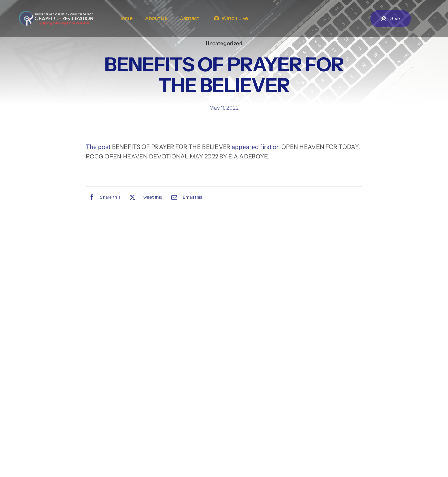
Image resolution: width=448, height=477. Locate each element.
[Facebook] (103, 198)
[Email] (185, 198)
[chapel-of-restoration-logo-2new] (56, 14)
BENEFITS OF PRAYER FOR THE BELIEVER (171, 148)
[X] (144, 198)
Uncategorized (224, 43)
